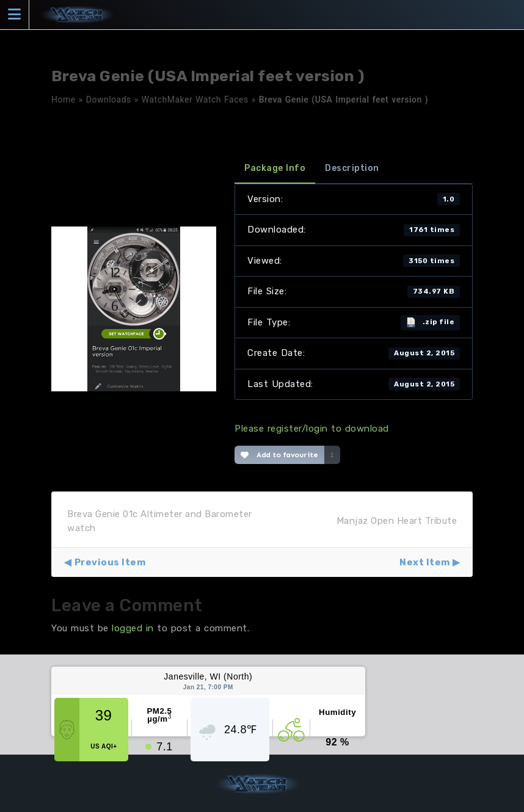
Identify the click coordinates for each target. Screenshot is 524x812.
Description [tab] (352, 168)
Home (64, 100)
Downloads (109, 100)
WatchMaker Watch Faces (195, 100)
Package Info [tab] (275, 168)
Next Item (425, 562)
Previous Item (110, 562)
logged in (133, 628)
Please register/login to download (312, 429)
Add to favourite (279, 455)
